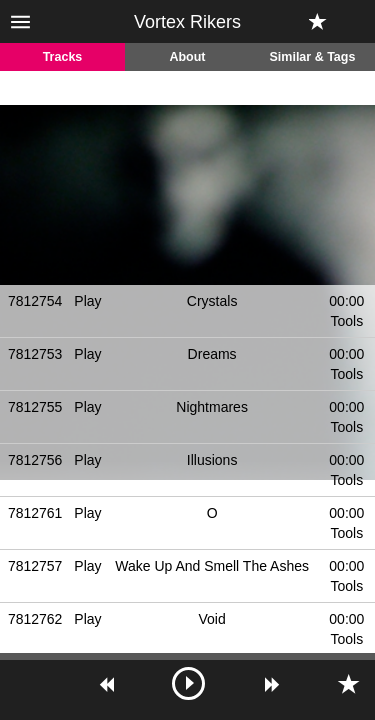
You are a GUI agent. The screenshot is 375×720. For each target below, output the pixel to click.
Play (87, 301)
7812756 (35, 460)
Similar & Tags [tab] (313, 57)
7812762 (35, 619)
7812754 (35, 301)
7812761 (35, 513)
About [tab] (187, 57)
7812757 (35, 566)
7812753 (35, 354)
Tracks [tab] (63, 57)
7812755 (35, 407)
